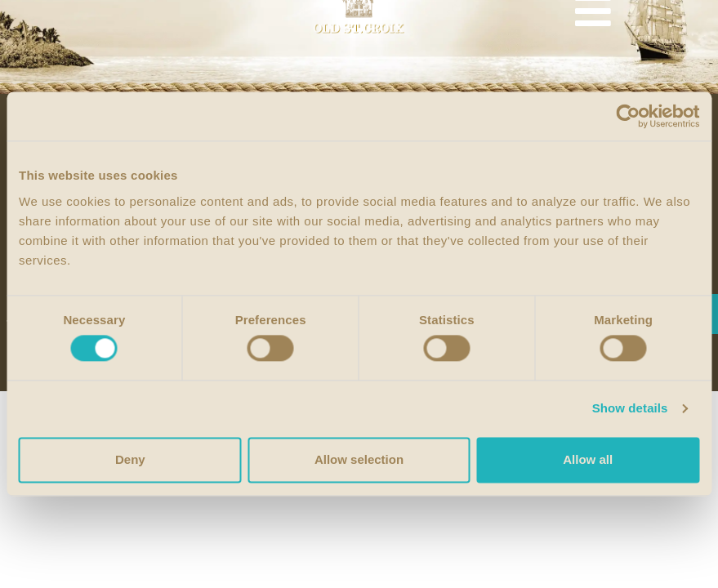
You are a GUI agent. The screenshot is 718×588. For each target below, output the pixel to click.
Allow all (588, 459)
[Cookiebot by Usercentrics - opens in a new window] (628, 116)
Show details (630, 409)
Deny (130, 459)
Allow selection (359, 459)
